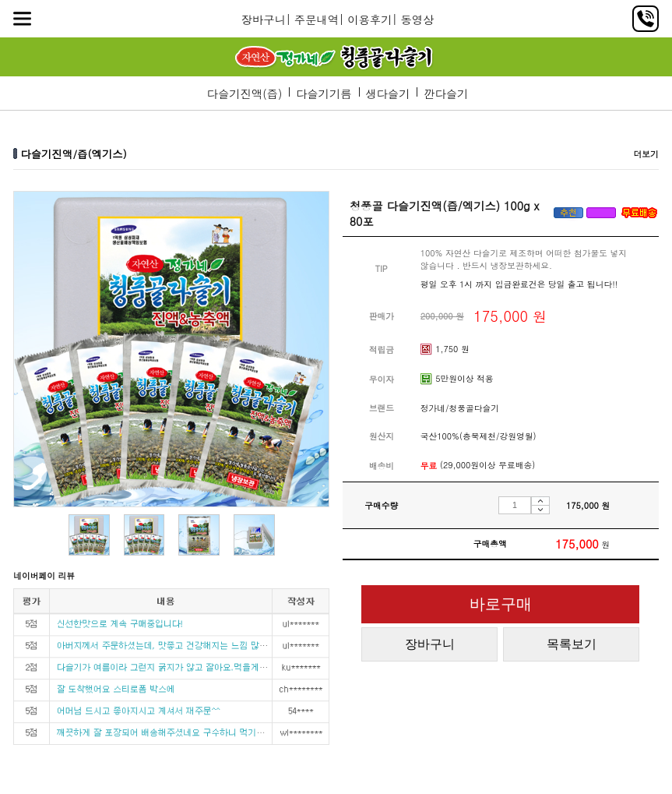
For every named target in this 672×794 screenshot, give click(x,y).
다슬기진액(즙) (245, 94)
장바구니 (264, 19)
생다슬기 (387, 94)
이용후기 (369, 19)
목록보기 (572, 644)
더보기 (646, 154)
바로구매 (501, 604)
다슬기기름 (324, 94)
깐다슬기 (446, 94)
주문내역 (317, 19)
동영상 (417, 19)
